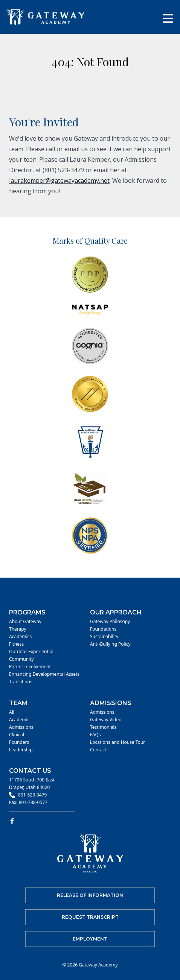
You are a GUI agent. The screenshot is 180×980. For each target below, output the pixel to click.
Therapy (18, 629)
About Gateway (25, 622)
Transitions (21, 682)
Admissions (21, 727)
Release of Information (90, 895)
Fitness (16, 644)
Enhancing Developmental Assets (44, 674)
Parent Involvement (30, 667)
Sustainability (104, 637)
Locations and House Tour (117, 742)
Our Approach (116, 612)
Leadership (21, 750)
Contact (98, 750)
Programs (27, 612)
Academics (20, 637)
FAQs (95, 735)
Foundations (103, 629)
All (12, 712)
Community (21, 659)
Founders (19, 742)
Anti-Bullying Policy (110, 644)
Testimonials (103, 727)
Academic (19, 720)
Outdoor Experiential (31, 652)
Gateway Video (106, 720)
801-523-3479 (32, 795)
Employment (90, 939)
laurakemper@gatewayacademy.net (59, 181)
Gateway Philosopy (110, 622)
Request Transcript (90, 917)
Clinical (17, 735)
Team (18, 703)
